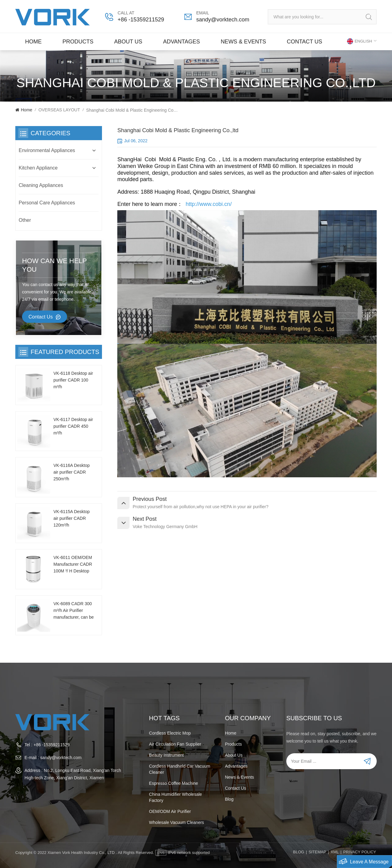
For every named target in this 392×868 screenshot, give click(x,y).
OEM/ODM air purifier (170, 811)
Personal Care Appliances (47, 203)
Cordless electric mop (170, 733)
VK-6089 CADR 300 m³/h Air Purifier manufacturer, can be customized (73, 611)
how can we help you (54, 265)
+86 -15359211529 (141, 20)
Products (78, 42)
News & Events (243, 42)
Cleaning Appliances (41, 185)
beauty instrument (167, 755)
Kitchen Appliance (38, 168)
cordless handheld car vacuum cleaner (180, 769)
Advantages (181, 42)
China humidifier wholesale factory (176, 797)
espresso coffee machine (174, 783)
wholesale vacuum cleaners (177, 822)
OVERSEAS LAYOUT (59, 110)
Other (25, 220)
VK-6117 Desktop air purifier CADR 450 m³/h (73, 426)
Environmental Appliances (47, 150)
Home (33, 42)
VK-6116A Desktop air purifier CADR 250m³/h (71, 472)
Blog (229, 799)
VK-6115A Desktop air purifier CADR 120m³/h (71, 518)
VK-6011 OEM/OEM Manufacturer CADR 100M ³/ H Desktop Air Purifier (73, 565)
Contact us (305, 42)
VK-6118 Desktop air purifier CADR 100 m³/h (73, 380)
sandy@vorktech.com (223, 20)
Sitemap (317, 852)
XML (335, 852)
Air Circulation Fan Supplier (175, 744)
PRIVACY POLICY (360, 852)
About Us (128, 42)
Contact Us (41, 317)
